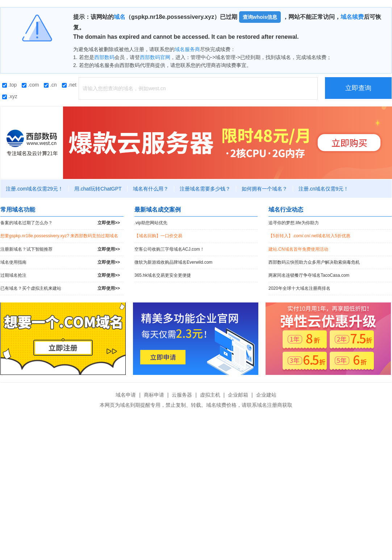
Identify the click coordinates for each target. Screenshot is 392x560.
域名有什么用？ (151, 189)
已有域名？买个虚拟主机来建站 (60, 289)
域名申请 (126, 395)
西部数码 (104, 57)
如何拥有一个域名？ (264, 189)
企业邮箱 (238, 395)
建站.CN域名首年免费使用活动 (298, 249)
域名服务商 (187, 49)
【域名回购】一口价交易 (158, 236)
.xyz (10, 96)
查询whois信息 (260, 17)
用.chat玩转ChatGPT (98, 189)
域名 (120, 17)
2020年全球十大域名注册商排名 (299, 288)
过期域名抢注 (60, 275)
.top (9, 85)
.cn (50, 85)
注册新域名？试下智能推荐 (60, 249)
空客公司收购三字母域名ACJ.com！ (169, 249)
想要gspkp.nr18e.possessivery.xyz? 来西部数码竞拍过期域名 (59, 236)
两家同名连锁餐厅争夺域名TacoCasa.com (309, 275)
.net (69, 85)
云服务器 (182, 395)
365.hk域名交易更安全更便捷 (163, 275)
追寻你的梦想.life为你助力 (294, 223)
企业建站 (266, 395)
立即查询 (358, 88)
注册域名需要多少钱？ (205, 189)
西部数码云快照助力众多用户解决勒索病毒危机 (314, 262)
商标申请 (154, 395)
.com (30, 85)
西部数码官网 (155, 57)
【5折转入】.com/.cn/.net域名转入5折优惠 (309, 236)
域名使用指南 (60, 262)
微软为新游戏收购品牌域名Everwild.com (173, 262)
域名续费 (352, 17)
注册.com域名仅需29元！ (34, 189)
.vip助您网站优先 (151, 223)
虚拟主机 (210, 395)
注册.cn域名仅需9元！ (324, 189)
